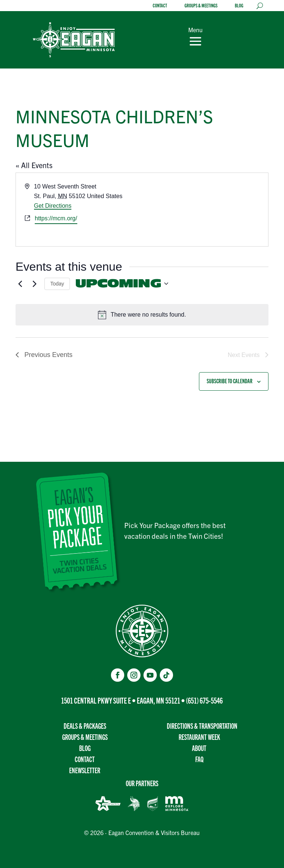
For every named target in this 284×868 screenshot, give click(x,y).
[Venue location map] (204, 210)
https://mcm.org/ (56, 218)
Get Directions (53, 206)
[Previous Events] (20, 284)
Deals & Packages (85, 726)
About (199, 748)
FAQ (199, 759)
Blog (239, 6)
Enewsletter (85, 770)
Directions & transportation (202, 726)
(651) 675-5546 (204, 700)
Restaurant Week (199, 737)
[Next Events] (34, 284)
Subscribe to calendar (230, 381)
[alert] (142, 315)
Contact (160, 6)
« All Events (34, 165)
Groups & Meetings (201, 6)
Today (57, 284)
